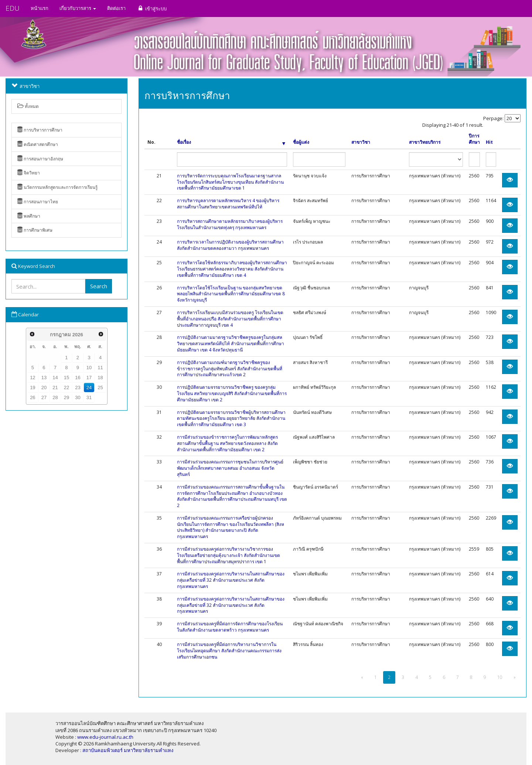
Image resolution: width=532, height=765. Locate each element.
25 (100, 387)
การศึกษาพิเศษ (35, 230)
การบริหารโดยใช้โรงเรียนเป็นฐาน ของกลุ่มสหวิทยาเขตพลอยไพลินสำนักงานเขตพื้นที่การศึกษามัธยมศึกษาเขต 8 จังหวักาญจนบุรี (231, 294)
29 (66, 397)
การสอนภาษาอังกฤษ (40, 159)
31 (89, 397)
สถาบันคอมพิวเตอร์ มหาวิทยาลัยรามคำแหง (128, 750)
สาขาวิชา (361, 142)
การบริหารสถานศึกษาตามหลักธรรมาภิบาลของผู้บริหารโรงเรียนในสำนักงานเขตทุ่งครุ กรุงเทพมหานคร (230, 224)
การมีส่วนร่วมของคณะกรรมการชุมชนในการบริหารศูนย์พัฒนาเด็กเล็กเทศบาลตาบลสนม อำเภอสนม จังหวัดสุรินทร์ (230, 468)
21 (55, 387)
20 (44, 387)
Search (99, 286)
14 (55, 378)
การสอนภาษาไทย (38, 202)
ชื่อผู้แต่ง (301, 142)
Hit (489, 142)
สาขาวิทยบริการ (425, 142)
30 (78, 397)
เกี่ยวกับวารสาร (78, 8)
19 (33, 387)
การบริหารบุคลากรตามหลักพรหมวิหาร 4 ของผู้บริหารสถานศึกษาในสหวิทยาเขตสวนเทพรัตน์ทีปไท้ (228, 204)
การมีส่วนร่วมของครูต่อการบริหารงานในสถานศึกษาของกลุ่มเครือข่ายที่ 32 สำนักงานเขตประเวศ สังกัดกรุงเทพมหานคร (231, 580)
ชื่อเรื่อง (231, 142)
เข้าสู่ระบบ (152, 8)
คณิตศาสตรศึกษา (38, 144)
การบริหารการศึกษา (40, 130)
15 (66, 378)
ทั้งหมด (28, 106)
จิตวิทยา (29, 173)
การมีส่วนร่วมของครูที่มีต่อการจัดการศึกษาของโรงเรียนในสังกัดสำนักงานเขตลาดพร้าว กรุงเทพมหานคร (230, 627)
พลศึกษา (29, 216)
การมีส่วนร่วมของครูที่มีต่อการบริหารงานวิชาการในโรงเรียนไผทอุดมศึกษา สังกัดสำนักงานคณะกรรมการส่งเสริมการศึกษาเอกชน (229, 651)
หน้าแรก (40, 8)
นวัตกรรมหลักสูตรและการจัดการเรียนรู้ (57, 187)
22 (66, 387)
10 (89, 368)
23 (78, 387)
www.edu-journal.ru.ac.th (105, 737)
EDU (13, 8)
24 (89, 387)
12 (33, 378)
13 (44, 378)
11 (100, 368)
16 (78, 378)
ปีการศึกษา (474, 139)
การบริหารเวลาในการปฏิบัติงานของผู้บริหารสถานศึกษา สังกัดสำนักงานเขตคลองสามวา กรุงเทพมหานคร (230, 245)
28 (55, 397)
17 (89, 378)
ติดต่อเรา (116, 8)
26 (33, 397)
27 (44, 397)
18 (100, 378)
